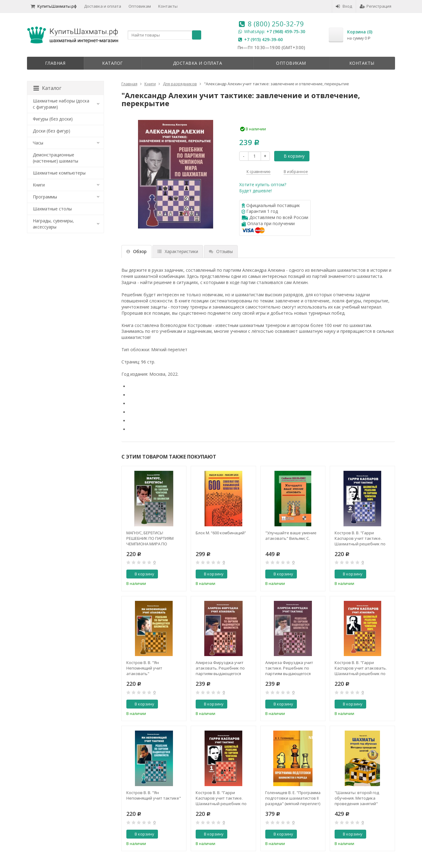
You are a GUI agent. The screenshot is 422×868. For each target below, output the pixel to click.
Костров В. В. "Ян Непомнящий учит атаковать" (144, 668)
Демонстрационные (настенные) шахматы (56, 158)
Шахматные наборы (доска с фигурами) (61, 104)
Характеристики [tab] (178, 251)
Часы (38, 143)
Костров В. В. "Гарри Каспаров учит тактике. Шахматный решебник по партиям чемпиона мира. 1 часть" (222, 798)
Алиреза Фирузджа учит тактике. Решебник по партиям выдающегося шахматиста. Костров (289, 668)
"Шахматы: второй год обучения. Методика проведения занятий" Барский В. (357, 798)
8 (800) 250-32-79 (276, 24)
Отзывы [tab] (221, 251)
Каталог (113, 63)
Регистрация (376, 6)
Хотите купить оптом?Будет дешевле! (263, 188)
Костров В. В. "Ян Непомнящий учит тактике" (154, 795)
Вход (344, 6)
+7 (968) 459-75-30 (286, 31)
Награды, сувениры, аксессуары (53, 224)
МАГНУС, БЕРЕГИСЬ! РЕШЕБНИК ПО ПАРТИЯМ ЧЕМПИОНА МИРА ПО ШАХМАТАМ (150, 538)
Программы (45, 197)
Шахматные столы (52, 209)
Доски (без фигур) (52, 131)
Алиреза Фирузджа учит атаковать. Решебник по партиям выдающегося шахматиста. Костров (220, 668)
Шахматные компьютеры (59, 173)
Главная (55, 63)
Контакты (168, 6)
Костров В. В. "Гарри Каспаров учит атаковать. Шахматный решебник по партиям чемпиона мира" (361, 668)
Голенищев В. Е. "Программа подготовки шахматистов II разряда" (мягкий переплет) (293, 798)
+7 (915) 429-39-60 (263, 39)
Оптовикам (140, 6)
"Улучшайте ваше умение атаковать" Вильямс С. (291, 536)
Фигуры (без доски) (53, 119)
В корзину (291, 156)
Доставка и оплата (103, 6)
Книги (39, 185)
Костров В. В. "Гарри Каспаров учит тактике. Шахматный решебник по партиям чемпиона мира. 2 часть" (361, 538)
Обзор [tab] (136, 251)
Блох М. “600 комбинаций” (221, 533)
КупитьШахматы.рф (54, 6)
